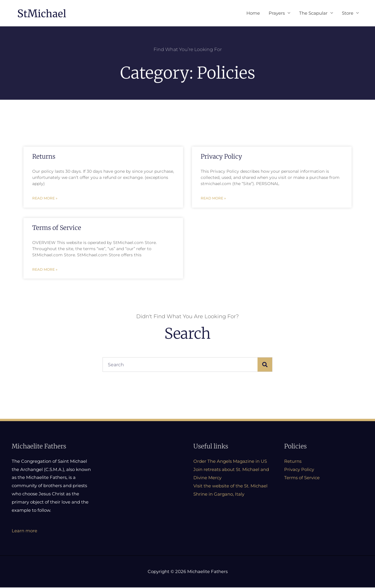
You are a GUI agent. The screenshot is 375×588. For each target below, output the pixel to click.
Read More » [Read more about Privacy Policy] (213, 199)
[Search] (265, 365)
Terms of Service (57, 228)
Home (253, 13)
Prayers (277, 13)
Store (348, 13)
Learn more (24, 532)
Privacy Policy (221, 157)
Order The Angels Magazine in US (230, 462)
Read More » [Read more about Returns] (45, 199)
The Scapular (313, 13)
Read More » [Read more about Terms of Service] (45, 270)
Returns (44, 157)
